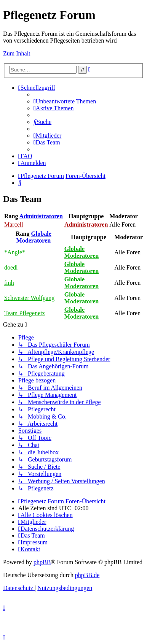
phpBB (42, 562)
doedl (11, 267)
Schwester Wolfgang (29, 298)
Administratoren (41, 216)
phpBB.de (87, 575)
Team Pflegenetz (25, 313)
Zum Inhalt (17, 53)
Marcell (14, 224)
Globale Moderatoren (34, 237)
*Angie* (15, 252)
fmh (9, 283)
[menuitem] (65, 101)
